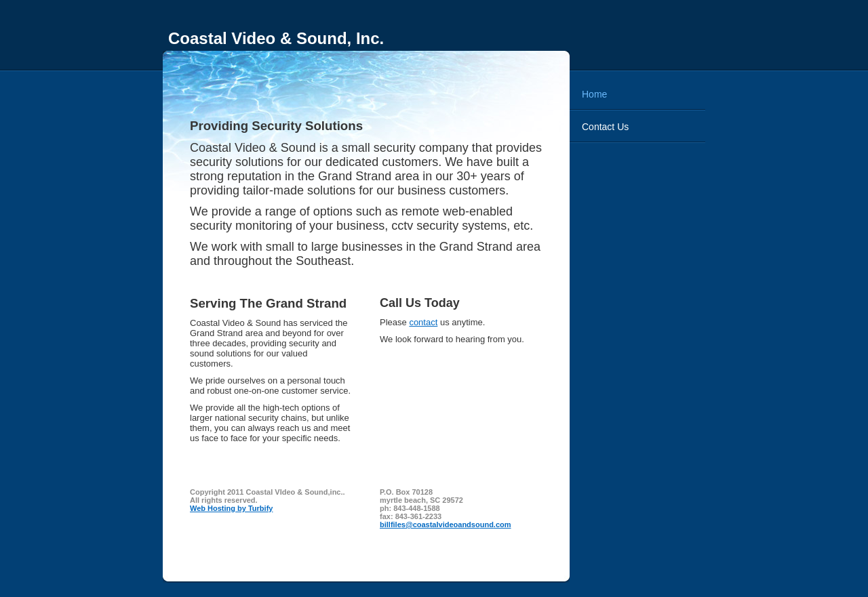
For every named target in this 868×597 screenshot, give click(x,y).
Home (594, 94)
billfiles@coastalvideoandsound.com (446, 524)
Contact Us (605, 127)
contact (423, 322)
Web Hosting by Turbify (231, 508)
